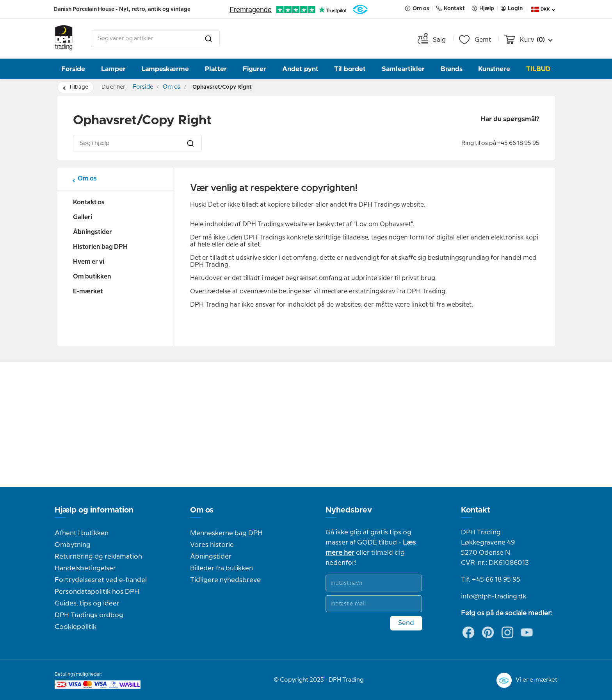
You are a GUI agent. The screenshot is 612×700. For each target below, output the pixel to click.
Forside (73, 69)
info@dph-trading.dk (494, 596)
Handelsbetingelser (85, 568)
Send (406, 623)
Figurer (254, 69)
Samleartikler (403, 69)
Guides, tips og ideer (87, 604)
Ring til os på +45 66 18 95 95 (500, 143)
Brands (452, 69)
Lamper (113, 69)
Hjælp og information (94, 510)
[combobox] (155, 39)
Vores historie (212, 545)
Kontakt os (89, 203)
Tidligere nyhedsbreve (225, 580)
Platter (216, 69)
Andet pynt (300, 69)
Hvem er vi (89, 262)
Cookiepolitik (76, 627)
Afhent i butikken (82, 533)
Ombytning (73, 545)
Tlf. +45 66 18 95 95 (491, 580)
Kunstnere (494, 69)
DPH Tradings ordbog (89, 615)
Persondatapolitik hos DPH (97, 592)
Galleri (83, 217)
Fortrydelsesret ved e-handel (101, 580)
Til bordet (350, 69)
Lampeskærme (165, 69)
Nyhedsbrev (349, 510)
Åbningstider (93, 232)
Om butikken (92, 277)
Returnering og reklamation (98, 557)
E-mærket (88, 292)
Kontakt (476, 510)
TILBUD (538, 69)
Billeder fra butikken (221, 568)
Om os (179, 87)
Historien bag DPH (100, 247)
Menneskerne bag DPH (226, 533)
